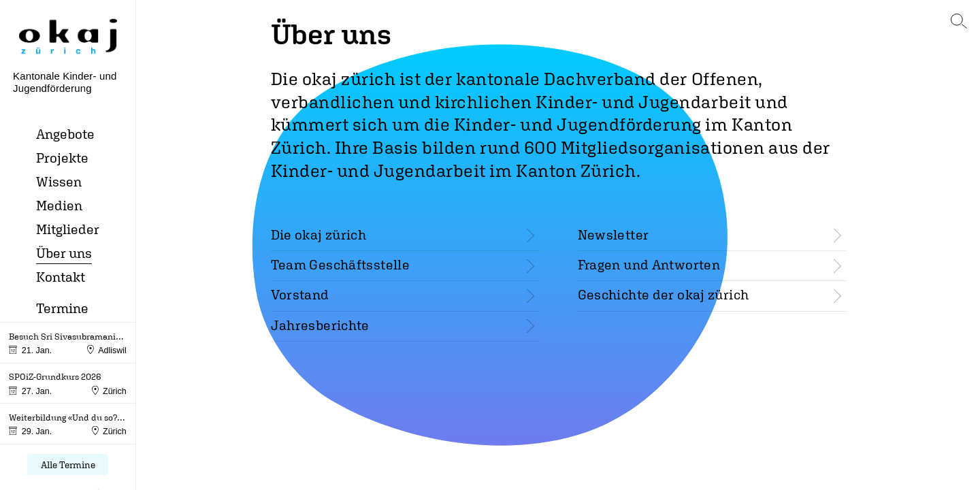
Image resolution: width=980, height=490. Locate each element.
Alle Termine (68, 464)
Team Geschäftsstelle (341, 264)
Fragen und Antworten (649, 264)
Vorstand (300, 294)
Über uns (64, 253)
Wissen (59, 181)
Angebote (65, 134)
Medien (59, 205)
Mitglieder (68, 229)
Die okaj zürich (319, 234)
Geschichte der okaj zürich (664, 294)
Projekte (62, 158)
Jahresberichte (320, 325)
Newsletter (614, 234)
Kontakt (61, 277)
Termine (62, 308)
